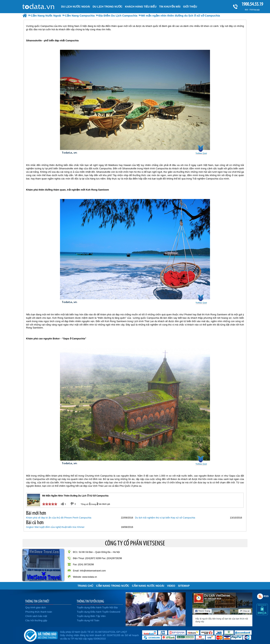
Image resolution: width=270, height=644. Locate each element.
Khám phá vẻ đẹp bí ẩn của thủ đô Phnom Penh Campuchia (59, 518)
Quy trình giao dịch (36, 607)
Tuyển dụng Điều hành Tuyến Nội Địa (97, 607)
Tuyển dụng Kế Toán (88, 620)
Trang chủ (85, 586)
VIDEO (171, 586)
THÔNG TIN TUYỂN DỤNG (90, 601)
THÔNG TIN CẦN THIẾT (37, 601)
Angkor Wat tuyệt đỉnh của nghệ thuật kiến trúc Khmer (55, 527)
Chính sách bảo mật (36, 616)
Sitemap (184, 586)
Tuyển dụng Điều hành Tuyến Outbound (99, 612)
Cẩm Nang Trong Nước (112, 586)
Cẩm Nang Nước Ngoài (148, 586)
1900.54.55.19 (252, 4)
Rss (260, 596)
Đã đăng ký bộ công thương (41, 635)
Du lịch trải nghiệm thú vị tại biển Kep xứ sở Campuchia (165, 518)
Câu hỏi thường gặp (36, 620)
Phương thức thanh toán (39, 612)
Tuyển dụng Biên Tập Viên (91, 616)
